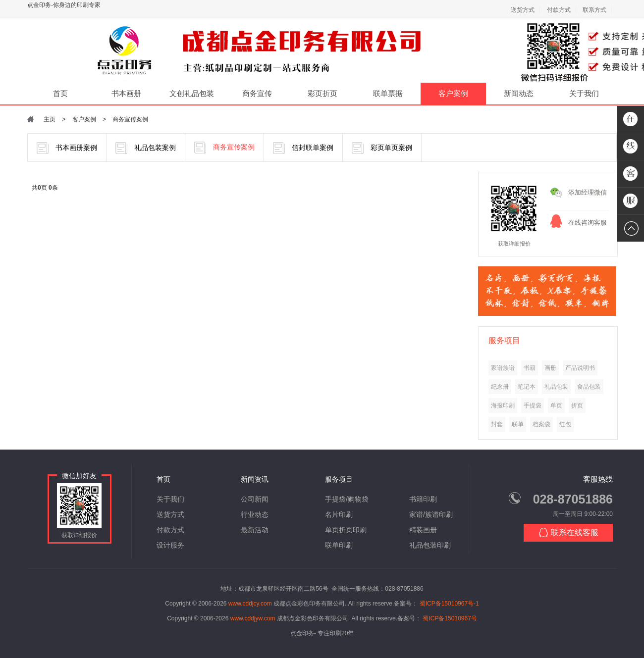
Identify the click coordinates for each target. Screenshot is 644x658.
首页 (60, 93)
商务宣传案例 (130, 119)
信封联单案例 (303, 148)
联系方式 (594, 10)
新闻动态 (519, 93)
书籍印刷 (423, 499)
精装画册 (423, 530)
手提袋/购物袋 (347, 499)
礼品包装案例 (146, 148)
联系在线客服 (568, 532)
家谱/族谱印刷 (431, 514)
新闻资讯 (255, 479)
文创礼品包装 (192, 93)
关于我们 (584, 93)
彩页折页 (322, 93)
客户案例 (453, 93)
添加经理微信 (588, 192)
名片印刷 (339, 514)
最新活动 (255, 530)
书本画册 (126, 93)
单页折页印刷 (346, 530)
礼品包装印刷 (430, 545)
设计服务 (170, 545)
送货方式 (523, 10)
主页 (50, 119)
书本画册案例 (67, 148)
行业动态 (255, 514)
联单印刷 (339, 545)
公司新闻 (255, 499)
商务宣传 (257, 93)
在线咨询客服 (588, 223)
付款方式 (559, 10)
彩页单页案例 (382, 148)
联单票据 (388, 93)
